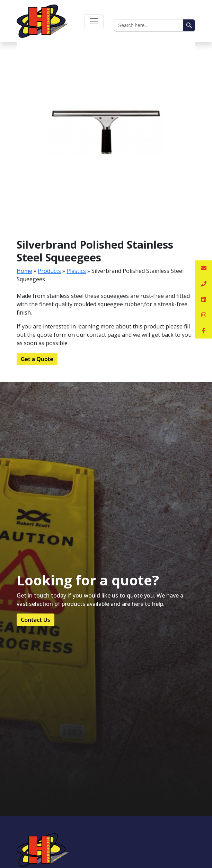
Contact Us (36, 620)
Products (49, 271)
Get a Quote (37, 359)
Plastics (76, 271)
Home (24, 271)
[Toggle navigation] (94, 21)
